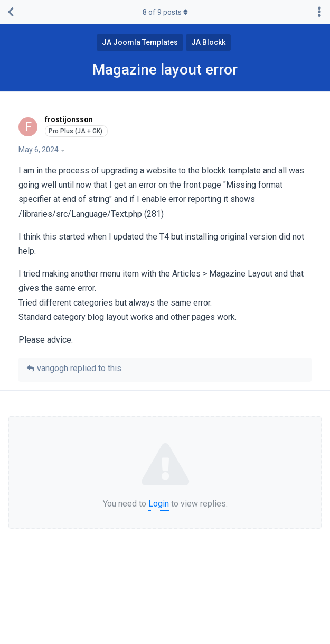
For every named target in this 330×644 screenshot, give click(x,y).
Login (159, 504)
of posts (165, 12)
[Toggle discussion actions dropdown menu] (319, 12)
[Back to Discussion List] (11, 12)
